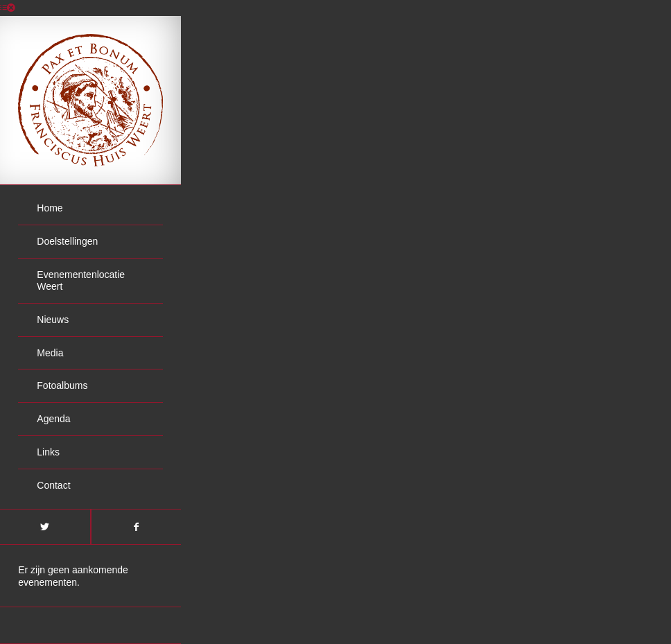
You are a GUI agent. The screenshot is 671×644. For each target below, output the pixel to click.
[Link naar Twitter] (45, 527)
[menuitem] (90, 209)
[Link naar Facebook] (136, 527)
